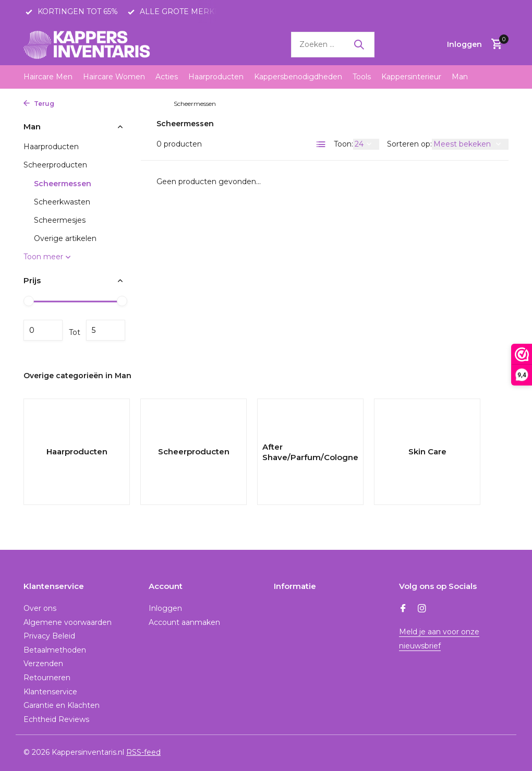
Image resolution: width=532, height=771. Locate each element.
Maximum (106, 330)
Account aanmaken (184, 622)
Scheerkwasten (62, 202)
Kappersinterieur (411, 77)
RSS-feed (143, 752)
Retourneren (47, 678)
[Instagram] (422, 609)
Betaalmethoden (55, 650)
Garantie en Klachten (62, 705)
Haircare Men (48, 77)
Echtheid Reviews (56, 719)
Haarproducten (216, 77)
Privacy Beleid (49, 636)
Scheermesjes (60, 220)
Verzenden (43, 664)
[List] (321, 144)
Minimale (43, 330)
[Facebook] (403, 609)
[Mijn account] (464, 44)
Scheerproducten (141, 104)
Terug (39, 104)
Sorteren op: (409, 144)
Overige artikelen (65, 238)
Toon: (343, 144)
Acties (167, 77)
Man (460, 77)
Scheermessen (63, 184)
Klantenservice (50, 692)
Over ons (40, 608)
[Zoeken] (333, 45)
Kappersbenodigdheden (298, 77)
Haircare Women (114, 77)
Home (72, 104)
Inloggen (165, 608)
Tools (362, 77)
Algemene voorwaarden (68, 622)
